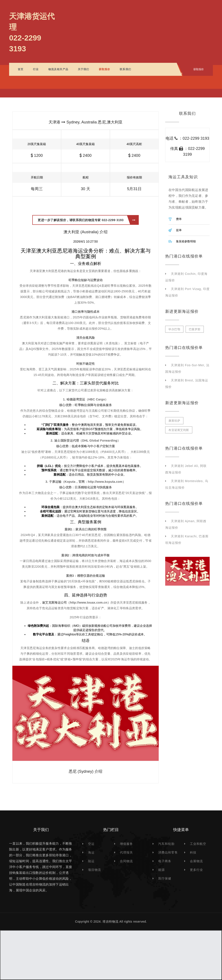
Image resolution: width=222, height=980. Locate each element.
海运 (91, 852)
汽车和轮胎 (166, 844)
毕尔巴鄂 (174, 329)
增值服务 (126, 844)
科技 (193, 852)
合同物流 (126, 861)
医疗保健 (165, 878)
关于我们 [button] (84, 69)
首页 (21, 69)
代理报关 (126, 852)
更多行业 (196, 870)
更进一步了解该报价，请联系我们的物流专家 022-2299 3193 (87, 220)
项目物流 (95, 870)
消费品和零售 (168, 852)
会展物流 (196, 861)
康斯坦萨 (174, 421)
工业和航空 (198, 844)
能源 (162, 870)
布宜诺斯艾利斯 (179, 430)
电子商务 (165, 861)
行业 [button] (36, 69)
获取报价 (105, 69)
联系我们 (125, 69)
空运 (91, 844)
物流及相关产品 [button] (58, 69)
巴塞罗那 (195, 329)
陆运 (91, 861)
